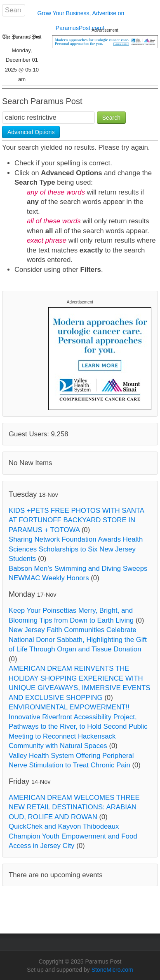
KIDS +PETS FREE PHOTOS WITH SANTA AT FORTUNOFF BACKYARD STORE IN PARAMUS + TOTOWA (76, 520)
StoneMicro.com (112, 970)
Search (111, 118)
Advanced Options (31, 132)
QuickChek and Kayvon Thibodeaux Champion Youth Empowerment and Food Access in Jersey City (73, 836)
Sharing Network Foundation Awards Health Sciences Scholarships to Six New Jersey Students (76, 549)
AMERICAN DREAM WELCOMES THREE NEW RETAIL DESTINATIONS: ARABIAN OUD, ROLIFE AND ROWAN (74, 807)
